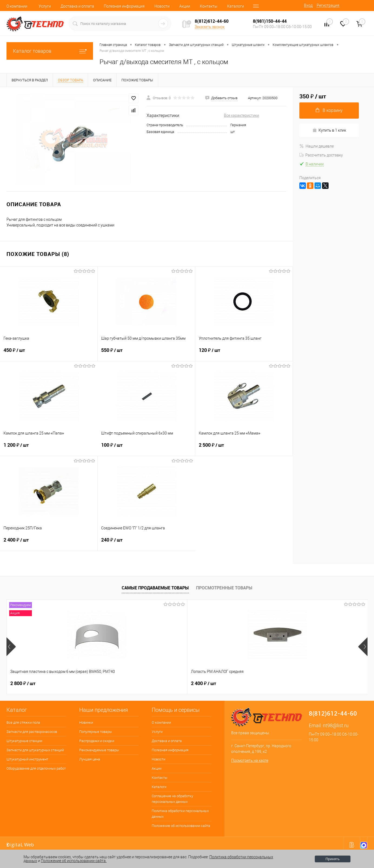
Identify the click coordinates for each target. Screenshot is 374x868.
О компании (17, 6)
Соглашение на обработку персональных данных (172, 799)
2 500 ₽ (244, 448)
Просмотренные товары (224, 588)
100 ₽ (146, 448)
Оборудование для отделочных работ (36, 768)
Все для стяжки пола (23, 722)
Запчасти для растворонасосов (32, 732)
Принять (333, 859)
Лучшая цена (90, 759)
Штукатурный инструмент (27, 759)
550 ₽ (146, 353)
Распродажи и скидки (97, 741)
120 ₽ (244, 353)
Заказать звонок (210, 27)
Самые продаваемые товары (155, 588)
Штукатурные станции (24, 741)
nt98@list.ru (336, 725)
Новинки (86, 722)
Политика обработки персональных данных (180, 814)
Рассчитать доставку (321, 155)
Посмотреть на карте (250, 760)
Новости (162, 6)
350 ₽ (292, 683)
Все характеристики (241, 115)
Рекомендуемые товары (99, 750)
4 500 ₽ (203, 683)
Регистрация (328, 5)
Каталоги (236, 6)
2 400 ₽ (49, 543)
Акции (185, 6)
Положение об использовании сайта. (74, 861)
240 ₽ (146, 543)
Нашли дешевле (317, 146)
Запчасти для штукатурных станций (35, 750)
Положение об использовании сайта (181, 826)
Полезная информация (124, 6)
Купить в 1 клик (329, 130)
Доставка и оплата (77, 6)
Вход (308, 5)
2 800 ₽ (23, 683)
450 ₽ (49, 353)
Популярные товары (96, 732)
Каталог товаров (50, 51)
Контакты (209, 6)
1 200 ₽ (49, 448)
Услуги (45, 6)
